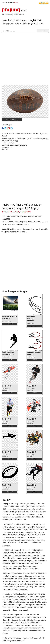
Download (10, 324)
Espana (16, 3)
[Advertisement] (25, 60)
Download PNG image (12, 120)
